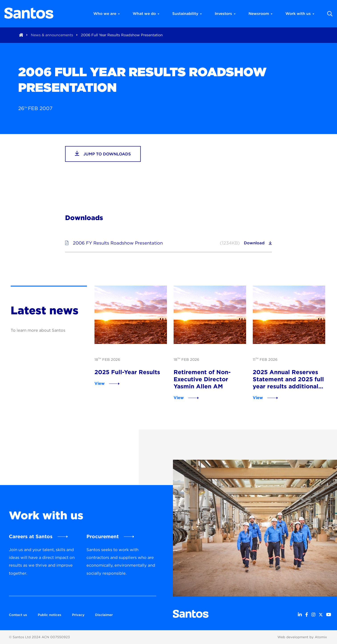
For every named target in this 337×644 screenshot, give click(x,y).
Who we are (107, 14)
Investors (225, 14)
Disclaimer (104, 615)
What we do (146, 14)
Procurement (103, 536)
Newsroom (261, 14)
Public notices (50, 615)
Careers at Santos (31, 536)
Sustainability (187, 14)
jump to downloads (103, 153)
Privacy (78, 615)
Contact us (18, 615)
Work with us (300, 14)
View (100, 383)
